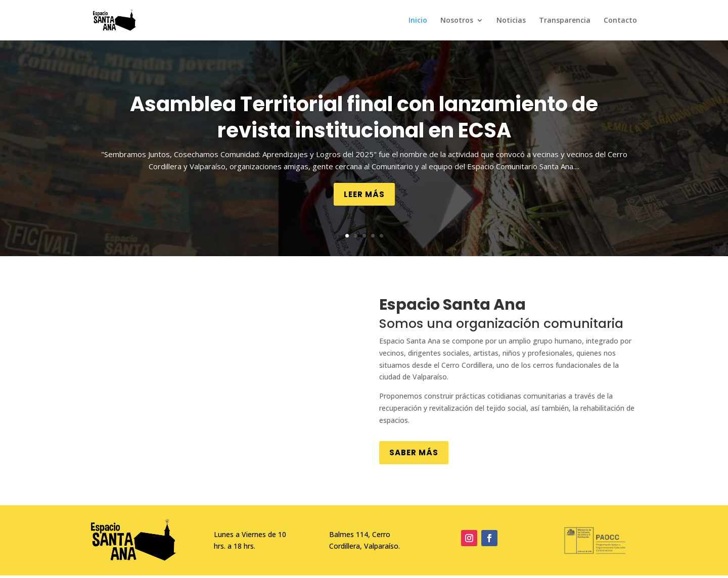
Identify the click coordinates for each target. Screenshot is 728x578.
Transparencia (565, 21)
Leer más (364, 194)
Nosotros (457, 21)
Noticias (511, 21)
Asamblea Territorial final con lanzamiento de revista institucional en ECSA (364, 117)
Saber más (414, 452)
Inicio (418, 21)
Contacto (620, 21)
